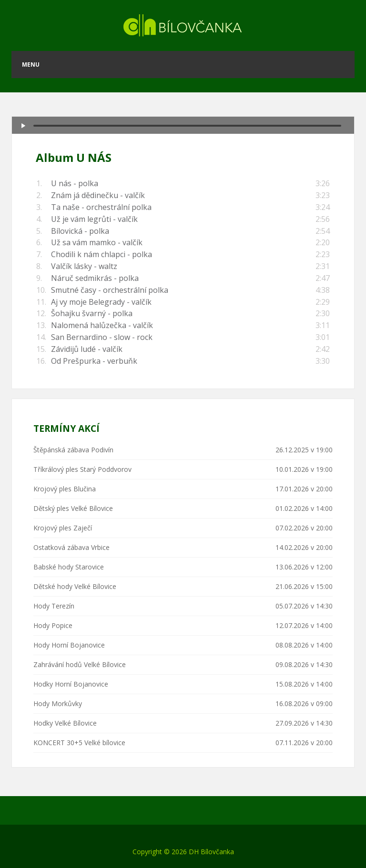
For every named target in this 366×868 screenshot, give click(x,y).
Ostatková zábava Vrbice (71, 547)
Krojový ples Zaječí (63, 528)
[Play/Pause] (23, 126)
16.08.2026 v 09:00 (304, 703)
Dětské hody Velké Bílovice (75, 586)
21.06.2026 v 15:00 (304, 586)
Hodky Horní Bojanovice (71, 684)
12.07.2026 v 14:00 (304, 625)
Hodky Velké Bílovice (65, 723)
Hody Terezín (54, 606)
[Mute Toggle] (324, 120)
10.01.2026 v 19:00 (304, 469)
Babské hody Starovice (69, 567)
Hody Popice (53, 625)
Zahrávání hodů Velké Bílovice (80, 664)
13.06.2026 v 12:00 (304, 567)
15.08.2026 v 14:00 (304, 684)
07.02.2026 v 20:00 (304, 528)
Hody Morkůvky (58, 703)
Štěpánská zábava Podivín (73, 450)
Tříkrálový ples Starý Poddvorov (82, 469)
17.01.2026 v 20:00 (304, 489)
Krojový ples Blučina (65, 489)
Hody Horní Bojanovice (69, 645)
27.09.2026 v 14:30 (304, 723)
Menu (31, 65)
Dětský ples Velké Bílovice (73, 508)
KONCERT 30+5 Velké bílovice (79, 743)
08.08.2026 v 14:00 (304, 645)
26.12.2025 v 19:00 (304, 450)
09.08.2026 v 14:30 (304, 664)
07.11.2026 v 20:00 (304, 743)
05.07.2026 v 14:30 (304, 606)
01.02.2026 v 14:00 (304, 508)
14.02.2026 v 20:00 (304, 547)
